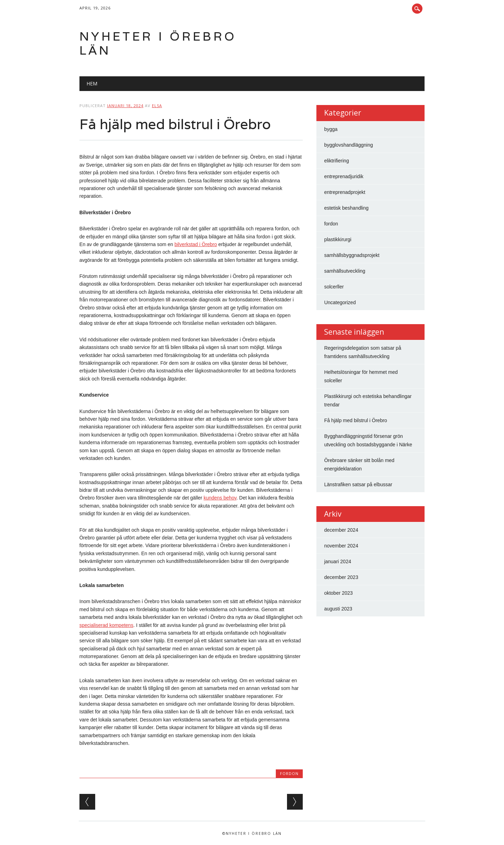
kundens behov (220, 498)
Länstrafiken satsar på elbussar (358, 484)
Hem (92, 83)
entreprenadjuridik (344, 176)
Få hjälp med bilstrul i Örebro (356, 420)
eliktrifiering (337, 161)
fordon (289, 773)
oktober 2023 (338, 593)
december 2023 (341, 577)
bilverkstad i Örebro (195, 244)
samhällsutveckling (345, 271)
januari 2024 (338, 561)
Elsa (157, 106)
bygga (331, 129)
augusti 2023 (338, 609)
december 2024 (341, 530)
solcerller (334, 287)
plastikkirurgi (338, 239)
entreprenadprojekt (345, 192)
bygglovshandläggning (348, 145)
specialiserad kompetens (106, 625)
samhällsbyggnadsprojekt (352, 255)
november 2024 (341, 546)
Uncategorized (340, 302)
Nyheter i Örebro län (158, 43)
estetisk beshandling (346, 208)
